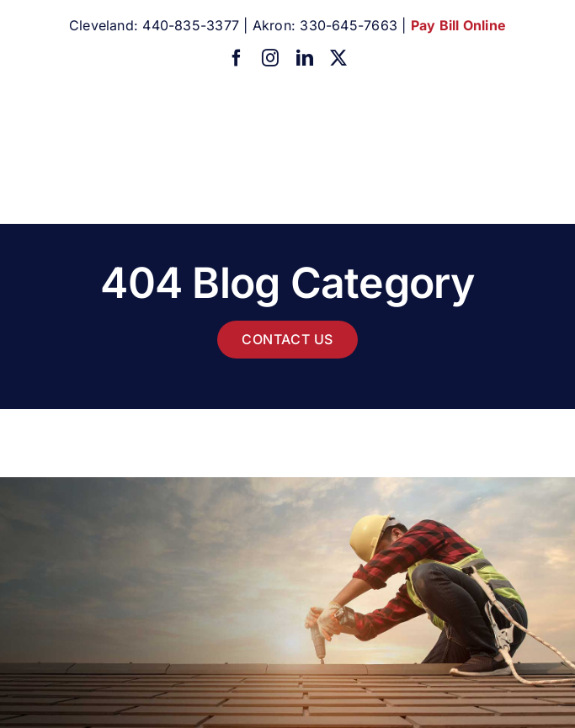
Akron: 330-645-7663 (325, 25)
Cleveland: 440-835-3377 (154, 25)
